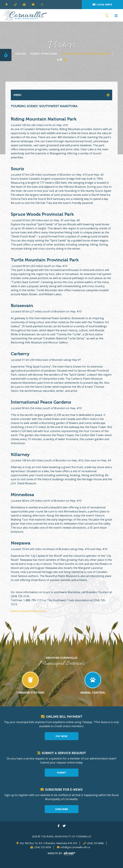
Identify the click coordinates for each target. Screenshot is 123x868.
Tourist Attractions (43, 54)
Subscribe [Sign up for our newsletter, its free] (62, 809)
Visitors (21, 54)
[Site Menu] (61, 95)
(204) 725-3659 (42, 847)
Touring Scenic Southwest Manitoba (85, 54)
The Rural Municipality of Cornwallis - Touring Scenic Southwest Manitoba (26, 15)
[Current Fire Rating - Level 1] (6, 55)
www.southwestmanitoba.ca (29, 611)
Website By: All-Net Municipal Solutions (61, 854)
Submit (61, 773)
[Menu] (116, 16)
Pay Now (61, 736)
